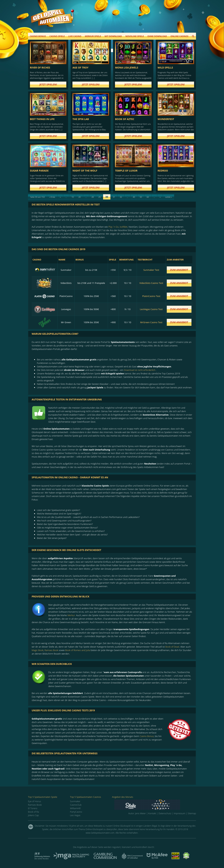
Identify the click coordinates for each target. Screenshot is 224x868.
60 (148, 197)
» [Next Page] (160, 197)
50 (141, 197)
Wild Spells (165, 68)
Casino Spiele (57, 36)
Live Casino (75, 36)
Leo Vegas (75, 815)
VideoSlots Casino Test (151, 283)
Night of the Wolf (85, 171)
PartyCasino (76, 812)
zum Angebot (179, 270)
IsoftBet (124, 227)
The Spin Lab (81, 119)
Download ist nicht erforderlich (140, 370)
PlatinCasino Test (151, 296)
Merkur (71, 615)
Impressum (180, 813)
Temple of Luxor (126, 171)
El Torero (33, 808)
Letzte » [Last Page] (169, 197)
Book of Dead (172, 647)
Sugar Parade (39, 171)
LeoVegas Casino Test (151, 309)
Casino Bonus (38, 36)
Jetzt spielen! (48, 84)
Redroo (163, 171)
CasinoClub (76, 805)
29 (99, 197)
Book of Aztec (125, 119)
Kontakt (152, 813)
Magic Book (38, 650)
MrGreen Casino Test (151, 322)
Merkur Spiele (93, 36)
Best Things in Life (42, 119)
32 (121, 197)
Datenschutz (165, 813)
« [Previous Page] (60, 197)
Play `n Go (113, 227)
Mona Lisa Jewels (127, 68)
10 (73, 197)
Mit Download (113, 36)
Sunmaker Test (151, 270)
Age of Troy (80, 68)
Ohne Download (157, 36)
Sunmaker (75, 801)
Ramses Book (51, 650)
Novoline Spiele (135, 36)
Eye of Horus (34, 801)
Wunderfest (166, 119)
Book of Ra (34, 812)
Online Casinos (179, 36)
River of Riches (40, 68)
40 (134, 197)
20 (80, 197)
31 (114, 197)
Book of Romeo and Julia (78, 650)
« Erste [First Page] (52, 197)
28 (93, 197)
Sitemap (192, 813)
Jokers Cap (33, 815)
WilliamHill (75, 808)
